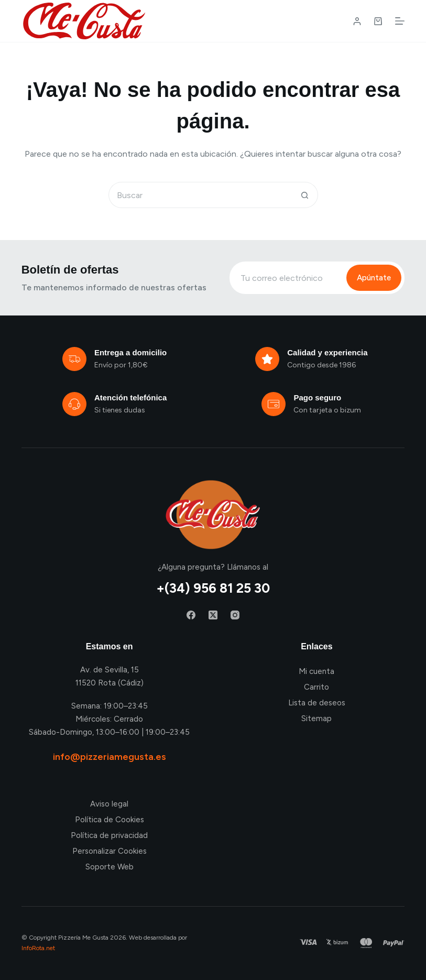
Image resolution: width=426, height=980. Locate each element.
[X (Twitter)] (213, 615)
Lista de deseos (317, 703)
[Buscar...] (200, 195)
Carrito (316, 687)
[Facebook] (191, 615)
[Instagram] (235, 615)
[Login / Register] (357, 21)
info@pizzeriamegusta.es (110, 757)
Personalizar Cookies (110, 851)
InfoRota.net (38, 948)
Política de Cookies (110, 820)
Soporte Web (110, 867)
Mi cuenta (316, 671)
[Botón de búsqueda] (305, 195)
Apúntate (374, 278)
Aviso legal (109, 804)
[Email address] (287, 278)
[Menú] (400, 21)
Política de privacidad (109, 835)
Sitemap (316, 718)
